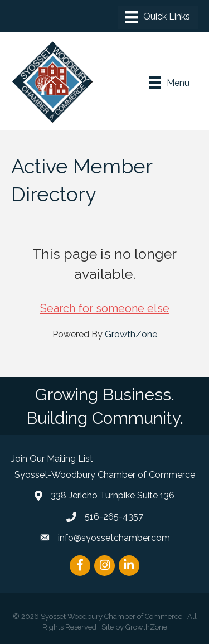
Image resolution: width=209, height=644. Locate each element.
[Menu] (158, 17)
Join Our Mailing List (52, 459)
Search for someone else (105, 308)
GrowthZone (131, 334)
